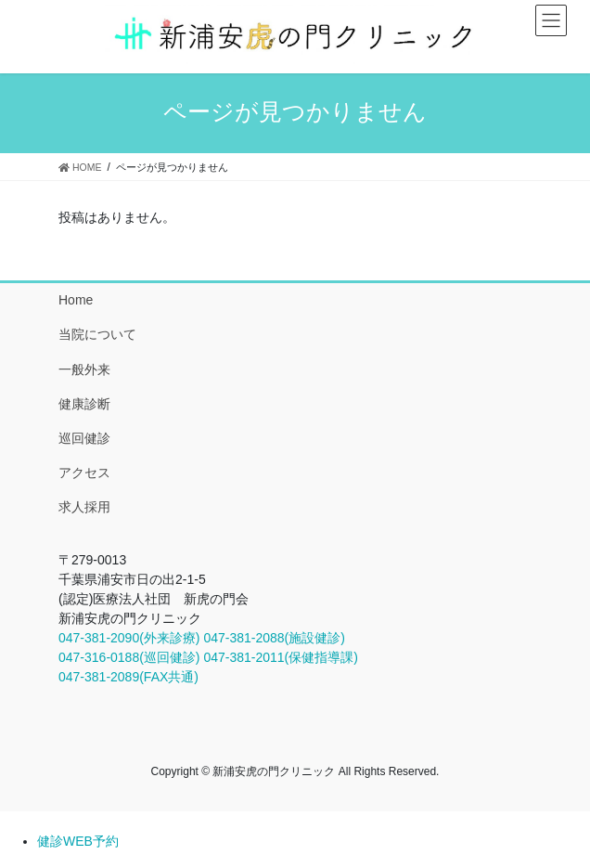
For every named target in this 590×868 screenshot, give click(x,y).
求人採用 (84, 507)
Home (76, 300)
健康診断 (84, 404)
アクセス (84, 473)
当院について (97, 334)
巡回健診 (84, 438)
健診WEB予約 (78, 841)
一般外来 (84, 369)
